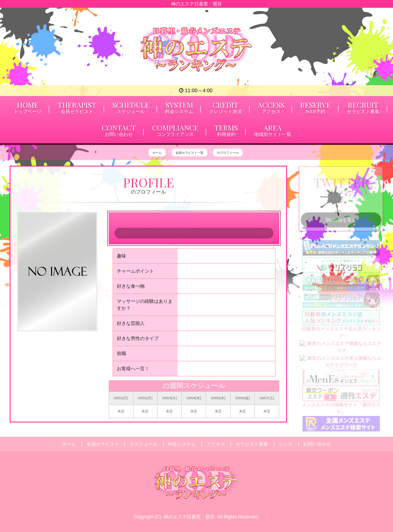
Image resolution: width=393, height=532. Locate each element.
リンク (285, 444)
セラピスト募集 (252, 444)
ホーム (69, 444)
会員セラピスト (103, 444)
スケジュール (144, 444)
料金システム (182, 444)
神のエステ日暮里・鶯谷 (189, 517)
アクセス (216, 444)
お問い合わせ (317, 444)
